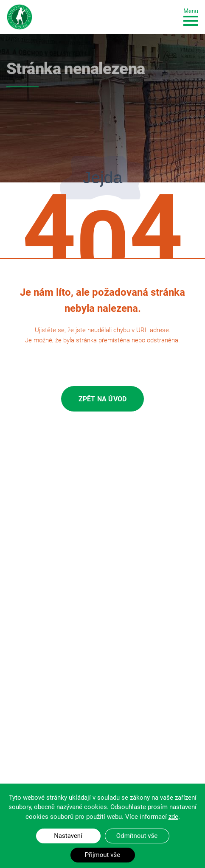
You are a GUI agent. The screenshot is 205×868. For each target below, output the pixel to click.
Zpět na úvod (102, 399)
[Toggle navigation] (191, 16)
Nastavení (68, 836)
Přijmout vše (102, 855)
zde (173, 817)
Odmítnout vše (137, 836)
